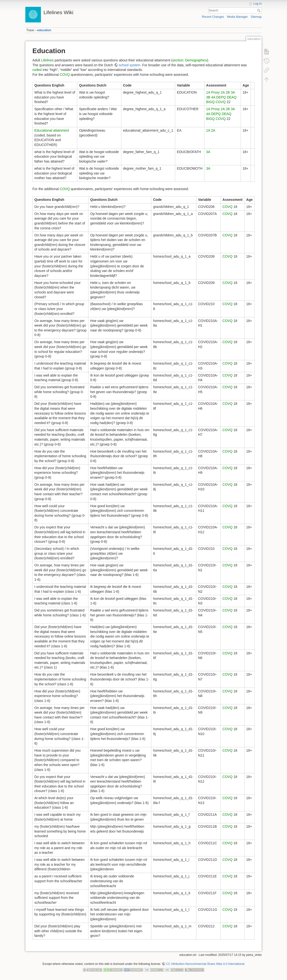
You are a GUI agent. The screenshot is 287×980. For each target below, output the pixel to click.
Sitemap (256, 17)
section (178, 60)
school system (129, 65)
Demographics (196, 60)
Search (259, 10)
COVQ (65, 75)
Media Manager (237, 17)
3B (208, 97)
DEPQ (221, 97)
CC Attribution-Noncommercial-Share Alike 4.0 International (205, 964)
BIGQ (210, 102)
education (44, 30)
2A (223, 92)
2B (228, 92)
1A (208, 92)
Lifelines (47, 60)
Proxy (215, 92)
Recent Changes (213, 17)
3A (233, 92)
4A (213, 97)
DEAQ (232, 97)
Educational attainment (52, 130)
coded (37, 70)
